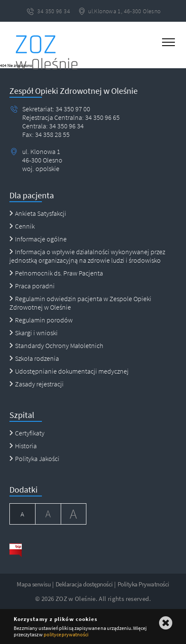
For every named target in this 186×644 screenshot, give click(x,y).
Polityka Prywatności (143, 584)
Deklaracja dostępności (84, 584)
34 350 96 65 (102, 117)
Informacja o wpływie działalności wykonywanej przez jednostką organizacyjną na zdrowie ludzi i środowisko (87, 256)
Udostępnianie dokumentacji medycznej (69, 371)
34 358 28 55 (52, 134)
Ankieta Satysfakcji (38, 213)
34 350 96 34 (66, 126)
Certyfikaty (27, 433)
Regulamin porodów (41, 320)
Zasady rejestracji (37, 384)
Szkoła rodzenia (34, 358)
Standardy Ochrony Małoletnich (56, 345)
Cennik (22, 226)
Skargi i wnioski (34, 333)
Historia (23, 446)
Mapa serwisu (34, 584)
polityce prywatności (66, 634)
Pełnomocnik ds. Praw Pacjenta (56, 273)
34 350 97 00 (73, 109)
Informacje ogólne (38, 239)
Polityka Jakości (34, 458)
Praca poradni (32, 286)
